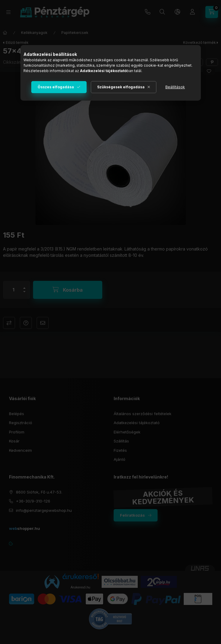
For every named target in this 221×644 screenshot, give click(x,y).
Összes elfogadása (56, 87)
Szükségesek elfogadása (121, 87)
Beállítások (175, 87)
